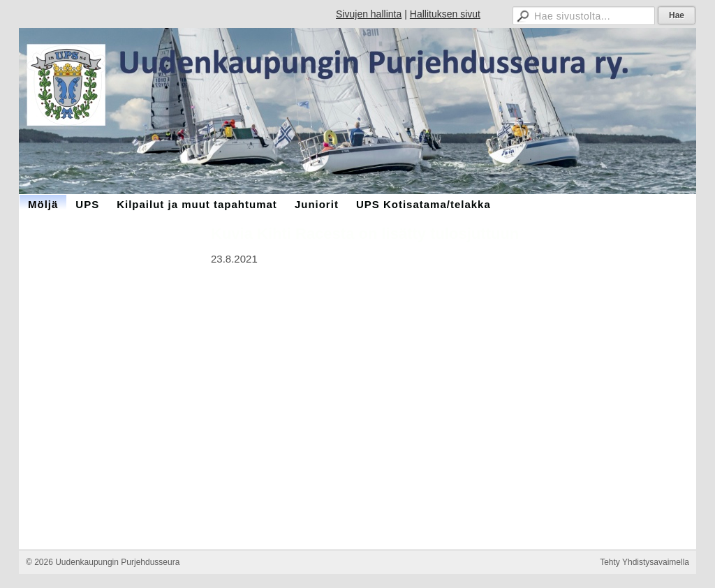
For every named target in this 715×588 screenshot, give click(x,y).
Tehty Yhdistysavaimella (644, 562)
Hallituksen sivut (445, 14)
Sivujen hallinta (369, 14)
